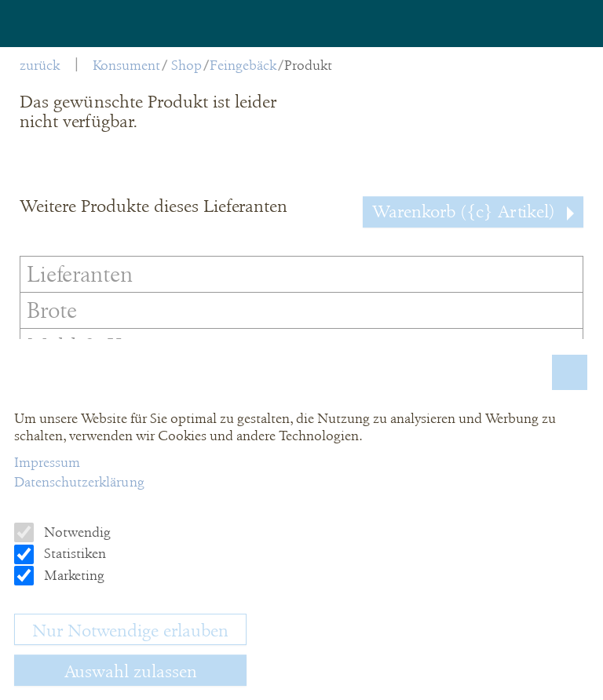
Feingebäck (243, 65)
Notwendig (76, 532)
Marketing (73, 575)
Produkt (308, 65)
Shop (186, 65)
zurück (40, 65)
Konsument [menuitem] (126, 65)
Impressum (47, 462)
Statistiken (73, 553)
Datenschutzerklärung (79, 482)
